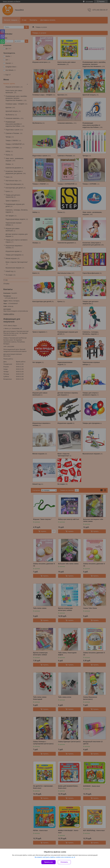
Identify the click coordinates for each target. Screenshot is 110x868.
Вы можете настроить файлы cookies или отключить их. (54, 857)
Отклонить (64, 862)
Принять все (49, 862)
